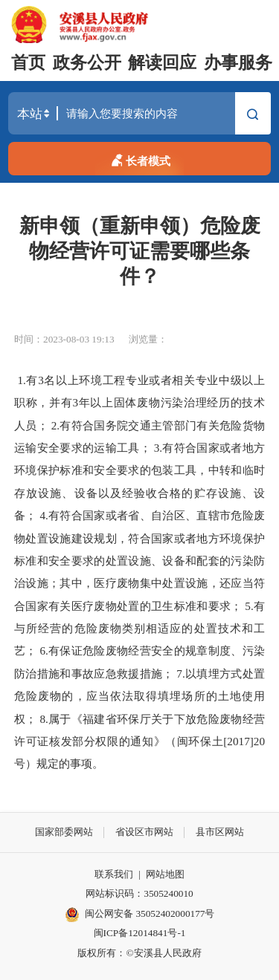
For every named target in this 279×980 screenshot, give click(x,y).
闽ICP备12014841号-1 (140, 933)
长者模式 (139, 159)
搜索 (253, 116)
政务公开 (87, 63)
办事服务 (238, 63)
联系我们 (114, 874)
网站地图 (165, 874)
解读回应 (162, 63)
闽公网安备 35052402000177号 (140, 915)
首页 (28, 63)
